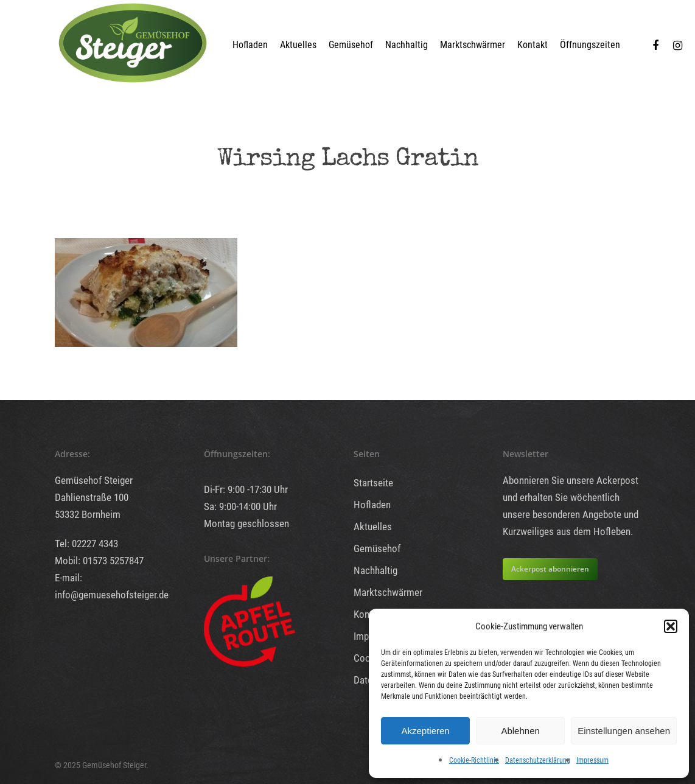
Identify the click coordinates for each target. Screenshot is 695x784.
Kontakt (533, 45)
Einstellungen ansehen (624, 731)
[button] (671, 626)
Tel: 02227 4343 (86, 544)
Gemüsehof (351, 45)
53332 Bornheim (88, 514)
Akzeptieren (425, 731)
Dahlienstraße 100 (92, 497)
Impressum (592, 760)
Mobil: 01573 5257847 (99, 561)
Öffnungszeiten (590, 45)
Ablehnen (520, 731)
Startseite (373, 483)
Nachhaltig (407, 45)
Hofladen (250, 45)
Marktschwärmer (473, 45)
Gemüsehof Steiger (94, 480)
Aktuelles (298, 45)
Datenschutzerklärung (538, 760)
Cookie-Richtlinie (474, 760)
